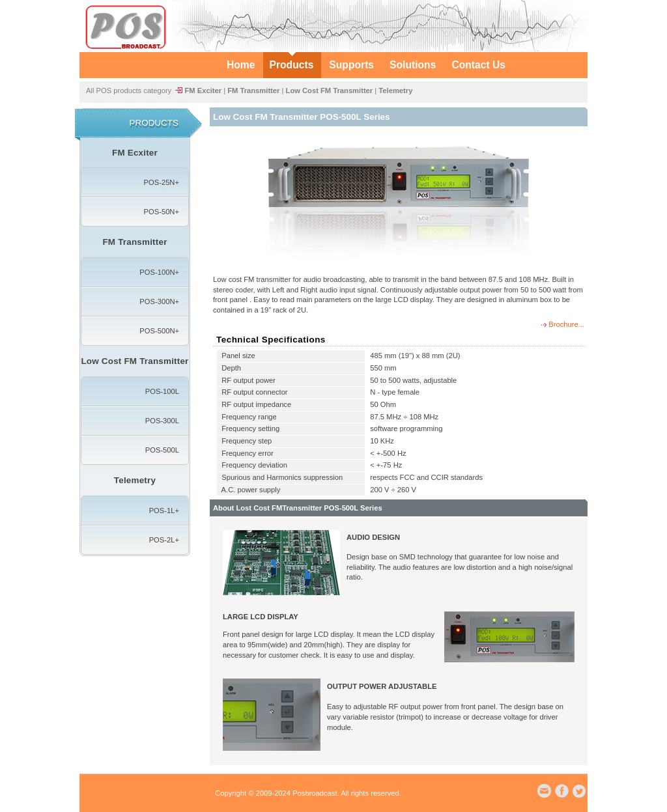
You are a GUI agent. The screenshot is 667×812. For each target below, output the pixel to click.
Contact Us (478, 65)
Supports (351, 65)
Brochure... (565, 324)
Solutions (413, 65)
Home (241, 65)
